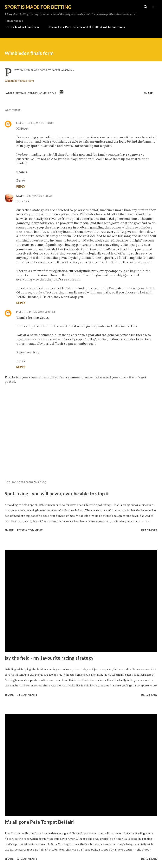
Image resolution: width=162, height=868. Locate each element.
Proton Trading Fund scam (22, 27)
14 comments (27, 859)
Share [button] (148, 93)
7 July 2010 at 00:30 (41, 123)
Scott (20, 196)
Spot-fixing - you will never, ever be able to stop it (57, 494)
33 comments (27, 694)
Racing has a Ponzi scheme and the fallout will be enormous (87, 27)
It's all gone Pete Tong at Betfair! (40, 822)
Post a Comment (30, 530)
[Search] (146, 7)
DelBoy (21, 123)
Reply (21, 186)
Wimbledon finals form (19, 81)
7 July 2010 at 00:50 (39, 196)
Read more (149, 530)
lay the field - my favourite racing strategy (49, 658)
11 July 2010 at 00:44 (42, 312)
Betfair (21, 93)
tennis (33, 93)
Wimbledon (47, 93)
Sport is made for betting (38, 7)
